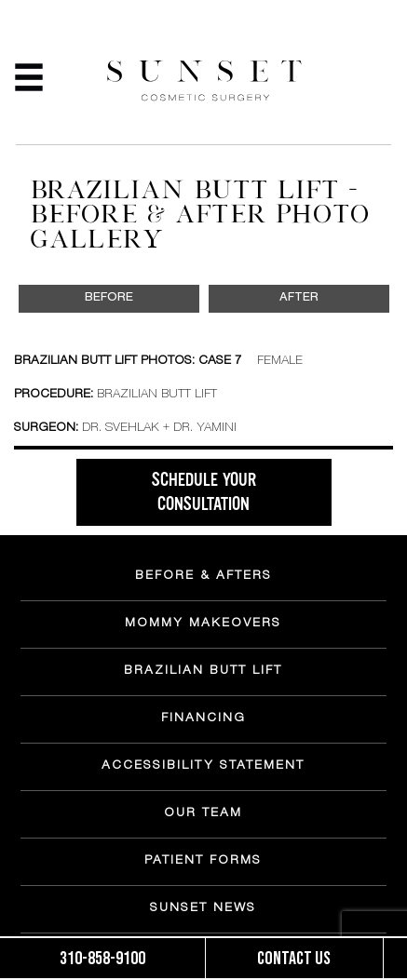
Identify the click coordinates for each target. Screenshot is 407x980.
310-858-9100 (102, 959)
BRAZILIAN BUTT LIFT (203, 672)
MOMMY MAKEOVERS (203, 624)
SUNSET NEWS (203, 909)
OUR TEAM (203, 814)
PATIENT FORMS (203, 862)
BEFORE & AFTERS (203, 577)
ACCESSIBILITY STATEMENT (203, 767)
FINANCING (203, 719)
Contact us (294, 959)
